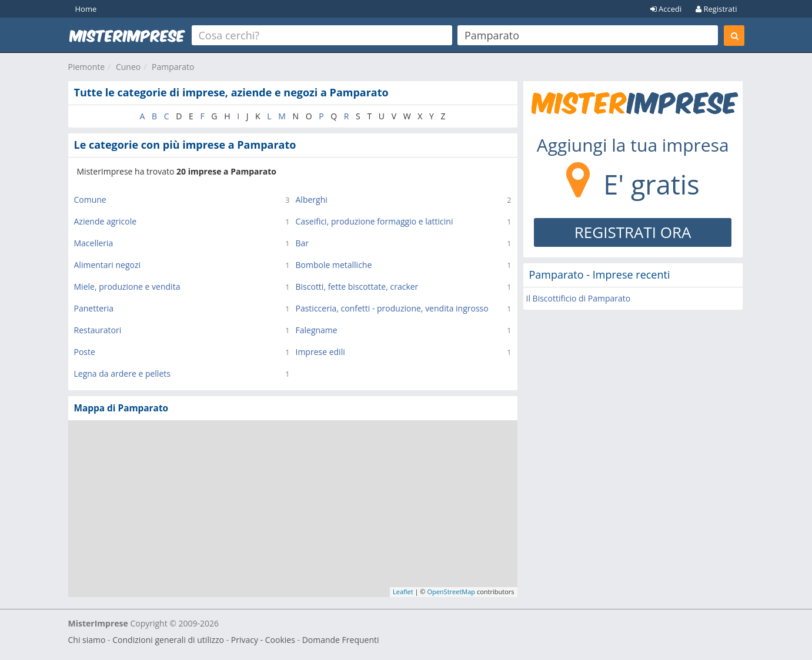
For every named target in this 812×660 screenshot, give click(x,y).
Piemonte (87, 67)
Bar (303, 243)
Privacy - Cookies (263, 640)
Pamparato (173, 67)
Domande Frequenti (341, 640)
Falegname (317, 330)
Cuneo (128, 67)
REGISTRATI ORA (633, 232)
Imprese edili (320, 352)
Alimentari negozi (108, 265)
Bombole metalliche (334, 265)
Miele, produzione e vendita (127, 287)
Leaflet (403, 592)
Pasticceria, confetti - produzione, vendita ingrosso (392, 308)
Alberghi (312, 200)
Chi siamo (87, 640)
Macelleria (94, 243)
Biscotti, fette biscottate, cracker (357, 287)
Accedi (666, 9)
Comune (90, 200)
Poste (85, 352)
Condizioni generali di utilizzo (168, 640)
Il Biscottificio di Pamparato (579, 298)
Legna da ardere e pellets (122, 373)
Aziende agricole (106, 221)
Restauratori (98, 330)
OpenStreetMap (451, 592)
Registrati (716, 9)
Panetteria (94, 308)
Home (86, 9)
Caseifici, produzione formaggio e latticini (375, 221)
